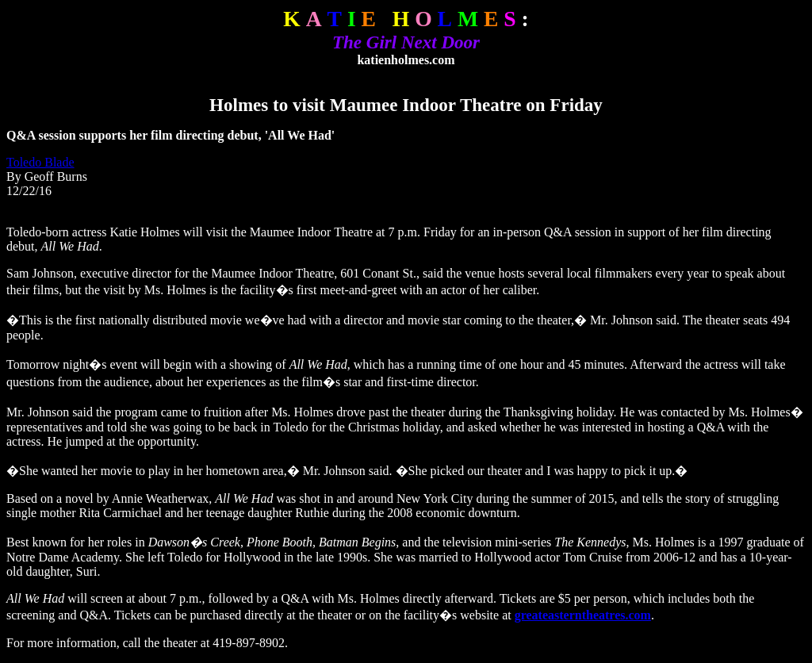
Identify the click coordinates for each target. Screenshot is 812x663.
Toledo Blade (40, 162)
